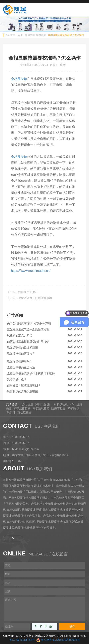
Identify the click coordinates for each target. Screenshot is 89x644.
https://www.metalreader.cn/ (31, 271)
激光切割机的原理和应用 (22, 347)
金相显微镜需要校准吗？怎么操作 (66, 35)
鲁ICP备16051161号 (22, 640)
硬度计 (11, 412)
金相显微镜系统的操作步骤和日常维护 (31, 373)
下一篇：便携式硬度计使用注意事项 (29, 298)
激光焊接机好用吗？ (20, 361)
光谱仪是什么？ (17, 379)
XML (20, 461)
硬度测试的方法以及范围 (22, 391)
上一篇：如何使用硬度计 (22, 292)
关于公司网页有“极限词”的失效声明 (29, 323)
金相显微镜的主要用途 (21, 367)
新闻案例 (30, 35)
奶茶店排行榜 (22, 408)
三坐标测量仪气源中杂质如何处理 (28, 329)
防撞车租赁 (58, 408)
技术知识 (41, 35)
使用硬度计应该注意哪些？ (24, 385)
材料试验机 (61, 404)
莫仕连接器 (24, 412)
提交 (72, 626)
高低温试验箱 (41, 408)
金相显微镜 (19, 79)
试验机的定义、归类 (20, 335)
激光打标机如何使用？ (21, 353)
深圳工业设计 (43, 404)
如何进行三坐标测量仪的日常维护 (28, 341)
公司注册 (27, 404)
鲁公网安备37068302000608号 (60, 640)
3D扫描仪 (73, 408)
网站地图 (9, 461)
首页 (20, 35)
